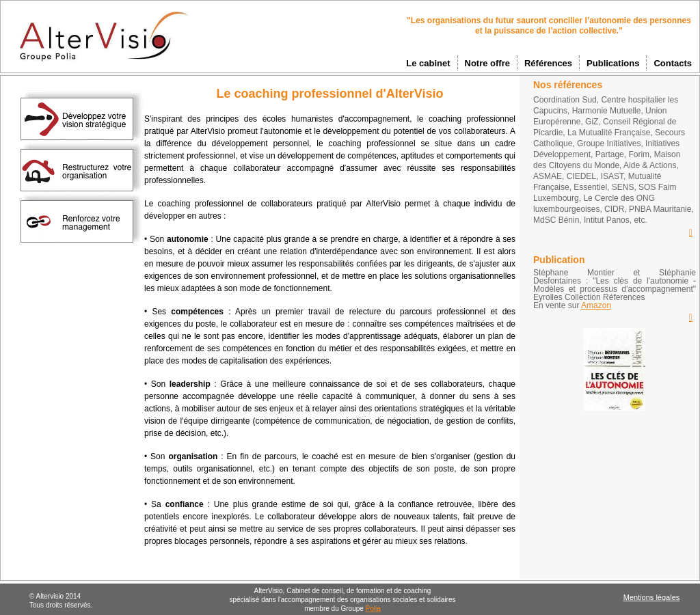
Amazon (596, 305)
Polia (373, 609)
